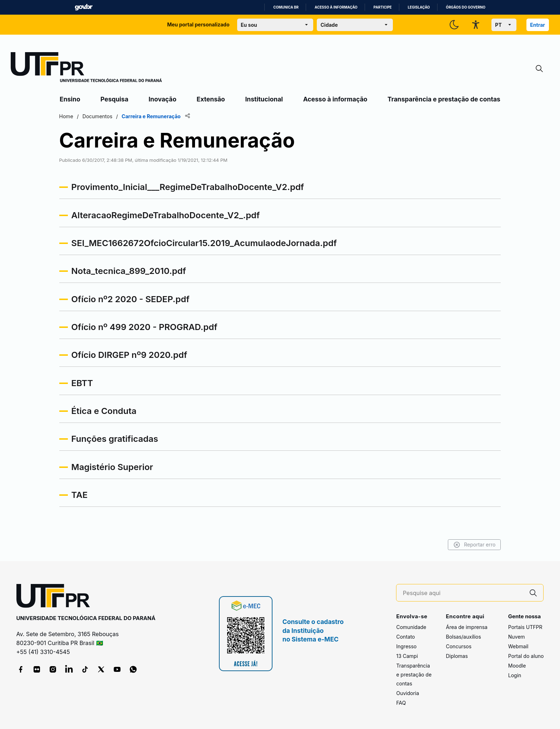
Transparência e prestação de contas (444, 99)
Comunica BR (286, 7)
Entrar (537, 25)
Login (515, 675)
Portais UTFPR (525, 627)
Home (67, 116)
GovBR (84, 7)
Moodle (517, 666)
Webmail (518, 646)
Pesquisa (114, 99)
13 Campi (407, 656)
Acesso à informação (336, 7)
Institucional (264, 99)
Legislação (419, 7)
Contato (405, 637)
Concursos (459, 646)
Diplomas (457, 656)
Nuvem (517, 637)
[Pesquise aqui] (463, 593)
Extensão (211, 99)
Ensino (70, 99)
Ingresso (406, 646)
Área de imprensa (466, 627)
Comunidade (411, 627)
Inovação (162, 99)
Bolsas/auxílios (463, 637)
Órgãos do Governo (466, 7)
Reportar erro (473, 545)
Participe (383, 7)
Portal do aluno (526, 656)
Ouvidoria (407, 693)
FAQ (401, 703)
